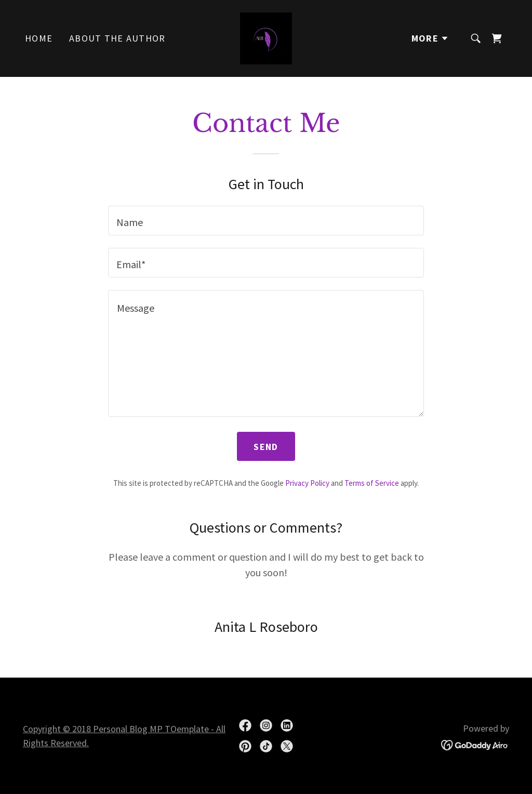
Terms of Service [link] (372, 483)
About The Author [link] (117, 38)
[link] (266, 37)
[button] (430, 38)
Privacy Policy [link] (307, 483)
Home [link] (39, 38)
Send (266, 447)
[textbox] (266, 221)
